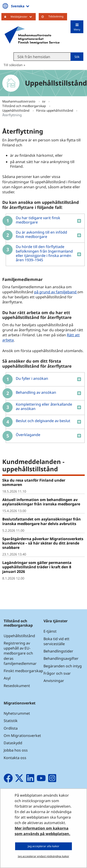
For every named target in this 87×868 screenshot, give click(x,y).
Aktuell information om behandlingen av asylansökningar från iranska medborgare (41, 502)
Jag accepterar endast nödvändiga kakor (43, 856)
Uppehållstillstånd (16, 110)
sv (44, 101)
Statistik (11, 721)
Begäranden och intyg (63, 666)
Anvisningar (54, 681)
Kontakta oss (15, 758)
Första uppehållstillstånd (55, 110)
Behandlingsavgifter (61, 658)
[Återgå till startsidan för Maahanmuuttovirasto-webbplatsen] (32, 35)
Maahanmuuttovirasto (19, 101)
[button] (43, 221)
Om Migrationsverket (22, 736)
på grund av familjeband (56, 292)
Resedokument (17, 686)
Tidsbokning (56, 16)
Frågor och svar (57, 673)
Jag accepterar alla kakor (43, 846)
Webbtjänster (23, 16)
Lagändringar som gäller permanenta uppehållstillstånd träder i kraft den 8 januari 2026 (37, 567)
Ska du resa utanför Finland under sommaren (34, 482)
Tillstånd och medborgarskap (24, 106)
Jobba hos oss (16, 750)
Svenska (20, 6)
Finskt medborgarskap (23, 671)
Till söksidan (13, 65)
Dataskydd (13, 743)
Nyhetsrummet (17, 713)
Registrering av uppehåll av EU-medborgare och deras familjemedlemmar (20, 653)
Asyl (7, 678)
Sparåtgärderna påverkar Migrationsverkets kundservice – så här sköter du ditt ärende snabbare (43, 543)
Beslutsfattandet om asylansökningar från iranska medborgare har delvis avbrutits (42, 521)
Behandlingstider (58, 651)
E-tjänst (50, 631)
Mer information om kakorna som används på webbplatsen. (42, 831)
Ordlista (11, 728)
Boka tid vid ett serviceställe (56, 641)
